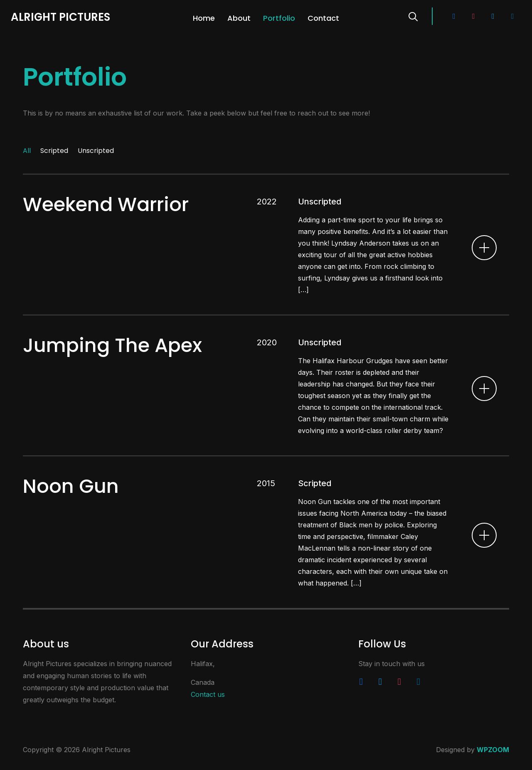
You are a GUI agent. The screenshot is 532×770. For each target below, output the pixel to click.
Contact (323, 18)
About (239, 18)
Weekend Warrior (106, 204)
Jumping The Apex (112, 345)
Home (204, 18)
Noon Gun (71, 486)
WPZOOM (493, 750)
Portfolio (279, 18)
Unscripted (96, 151)
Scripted (54, 151)
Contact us (208, 694)
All (27, 151)
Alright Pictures (60, 17)
